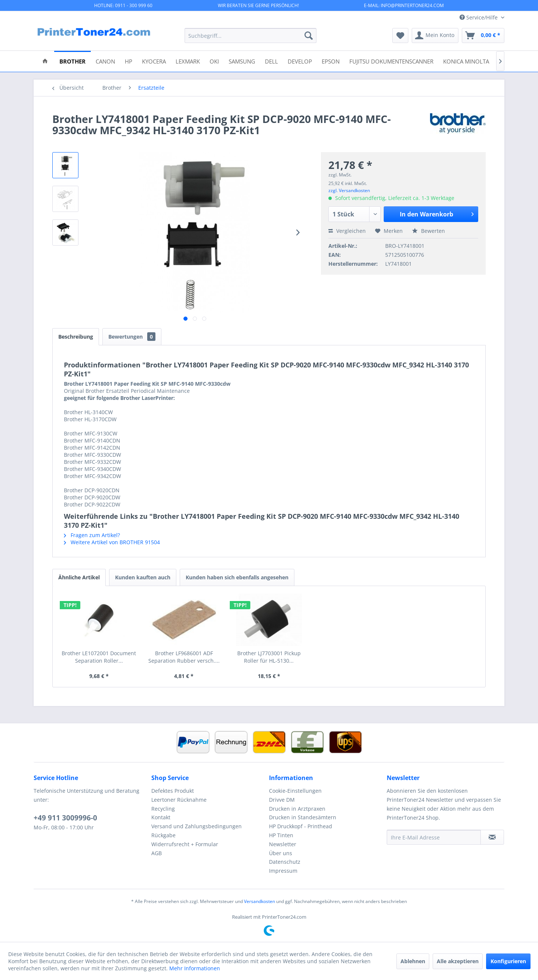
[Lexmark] (188, 61)
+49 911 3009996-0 (65, 818)
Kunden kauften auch (143, 577)
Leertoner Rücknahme (179, 800)
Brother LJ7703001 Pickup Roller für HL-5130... (269, 657)
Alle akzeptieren (458, 961)
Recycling (163, 809)
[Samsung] (242, 61)
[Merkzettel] (400, 36)
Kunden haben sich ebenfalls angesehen (237, 577)
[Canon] (105, 61)
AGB (157, 853)
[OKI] (214, 61)
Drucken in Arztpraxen (297, 809)
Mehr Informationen (195, 968)
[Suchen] (309, 36)
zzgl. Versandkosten (349, 190)
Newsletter (283, 844)
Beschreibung (76, 337)
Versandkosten (259, 901)
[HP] (129, 61)
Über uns (281, 853)
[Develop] (300, 61)
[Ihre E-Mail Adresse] (434, 837)
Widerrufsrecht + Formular (185, 844)
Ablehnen (413, 961)
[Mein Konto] (435, 36)
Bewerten (429, 231)
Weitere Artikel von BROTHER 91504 (112, 542)
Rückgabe (163, 835)
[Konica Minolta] (466, 61)
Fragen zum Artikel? (92, 535)
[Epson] (331, 61)
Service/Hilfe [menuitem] (479, 17)
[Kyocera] (154, 61)
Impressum (283, 871)
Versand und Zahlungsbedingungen (197, 826)
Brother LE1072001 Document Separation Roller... (99, 657)
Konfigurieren (508, 961)
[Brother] (72, 61)
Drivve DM (282, 800)
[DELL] (271, 61)
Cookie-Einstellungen (295, 791)
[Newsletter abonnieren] (492, 837)
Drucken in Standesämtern (303, 817)
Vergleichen (347, 231)
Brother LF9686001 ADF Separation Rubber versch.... (184, 657)
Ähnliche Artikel (79, 577)
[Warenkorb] (483, 36)
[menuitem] (251, 36)
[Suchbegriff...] (251, 36)
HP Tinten (281, 835)
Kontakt (161, 817)
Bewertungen (132, 337)
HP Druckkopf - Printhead (301, 826)
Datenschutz (285, 862)
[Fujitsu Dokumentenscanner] (391, 61)
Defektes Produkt (173, 791)
